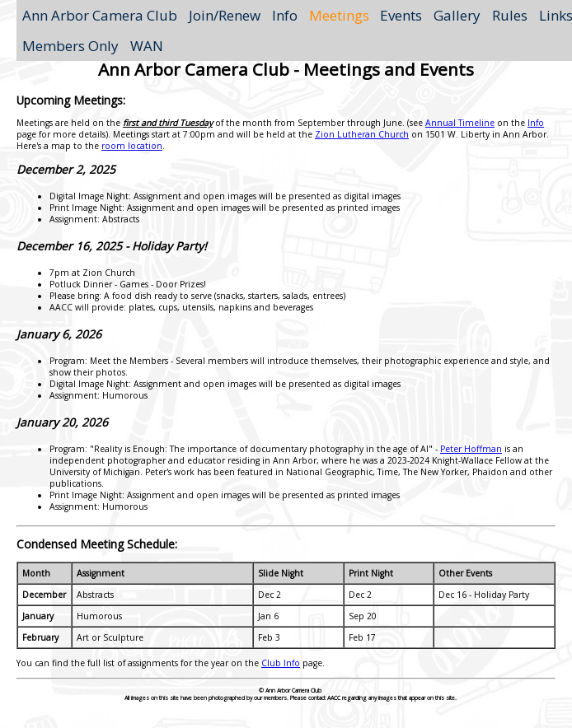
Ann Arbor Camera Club (100, 15)
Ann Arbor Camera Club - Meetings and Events (286, 69)
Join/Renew (225, 15)
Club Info (281, 663)
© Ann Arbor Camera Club (290, 691)
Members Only (70, 46)
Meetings (339, 15)
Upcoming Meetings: (71, 100)
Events (401, 15)
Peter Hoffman (471, 449)
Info (285, 15)
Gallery (457, 15)
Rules (510, 15)
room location (132, 146)
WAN (147, 46)
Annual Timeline (460, 123)
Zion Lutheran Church (362, 134)
